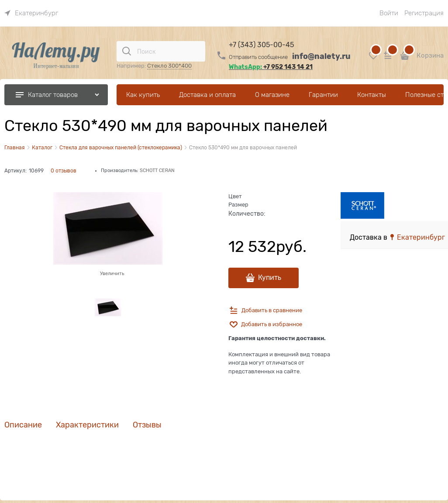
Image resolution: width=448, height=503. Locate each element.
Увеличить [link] (112, 273)
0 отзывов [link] (64, 171)
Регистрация (424, 13)
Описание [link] (23, 425)
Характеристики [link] (87, 425)
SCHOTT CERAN (157, 170)
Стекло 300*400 (169, 66)
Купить (270, 278)
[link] (31, 13)
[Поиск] (127, 51)
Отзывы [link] (147, 425)
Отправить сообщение (258, 57)
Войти (389, 13)
